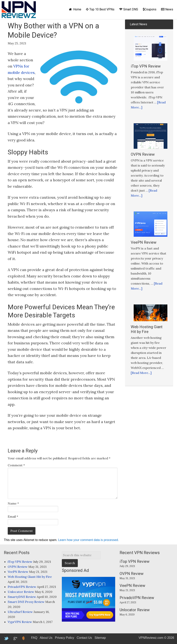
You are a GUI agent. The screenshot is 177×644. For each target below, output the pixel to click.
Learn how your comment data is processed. (88, 540)
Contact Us (84, 638)
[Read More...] (141, 373)
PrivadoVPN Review (22, 587)
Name (13, 503)
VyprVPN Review (20, 622)
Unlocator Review (21, 592)
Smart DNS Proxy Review (26, 602)
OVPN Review (143, 154)
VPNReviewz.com (19, 10)
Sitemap (100, 638)
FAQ (34, 638)
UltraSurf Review (20, 612)
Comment (16, 465)
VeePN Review (144, 242)
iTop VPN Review (146, 66)
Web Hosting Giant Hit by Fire (147, 329)
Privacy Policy (65, 638)
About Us (46, 638)
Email (13, 516)
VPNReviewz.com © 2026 (156, 638)
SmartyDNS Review (22, 597)
